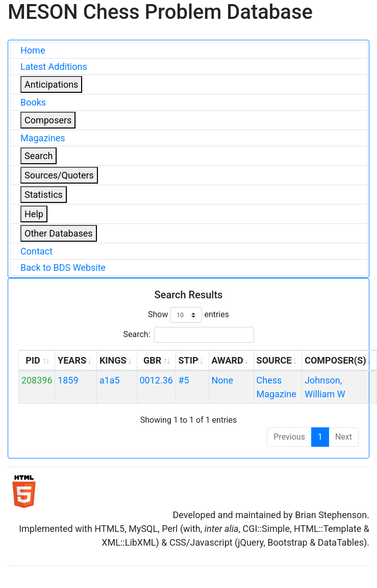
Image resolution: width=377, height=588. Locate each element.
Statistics (44, 195)
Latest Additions (54, 67)
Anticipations (51, 84)
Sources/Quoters (59, 175)
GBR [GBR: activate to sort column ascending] (152, 360)
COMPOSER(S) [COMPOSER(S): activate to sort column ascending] (335, 360)
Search (39, 156)
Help (34, 214)
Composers (48, 120)
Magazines (43, 138)
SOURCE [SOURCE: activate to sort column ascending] (274, 360)
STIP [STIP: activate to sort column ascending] (188, 360)
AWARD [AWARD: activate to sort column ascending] (227, 360)
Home (33, 50)
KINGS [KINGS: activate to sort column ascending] (113, 360)
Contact (36, 251)
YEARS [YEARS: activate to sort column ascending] (72, 360)
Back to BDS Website (63, 267)
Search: (188, 335)
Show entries (188, 315)
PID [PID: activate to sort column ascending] (33, 360)
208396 (37, 380)
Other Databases (59, 233)
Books (33, 102)
